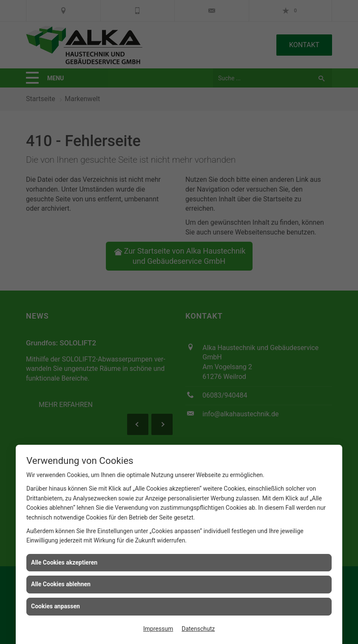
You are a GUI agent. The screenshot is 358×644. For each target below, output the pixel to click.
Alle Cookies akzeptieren (64, 562)
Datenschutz (198, 629)
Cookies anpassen (55, 606)
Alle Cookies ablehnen (61, 584)
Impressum (158, 629)
